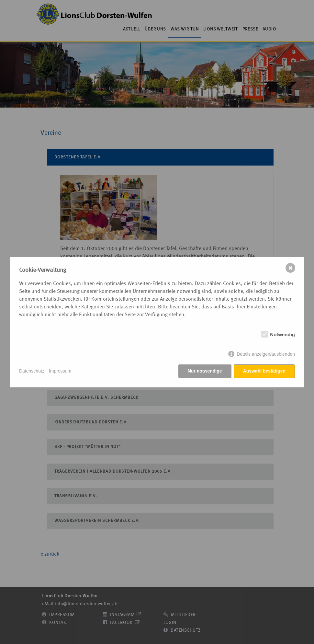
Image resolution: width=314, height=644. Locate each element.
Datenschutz (32, 371)
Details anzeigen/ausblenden (266, 354)
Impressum (60, 371)
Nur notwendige (205, 371)
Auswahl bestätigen (264, 371)
